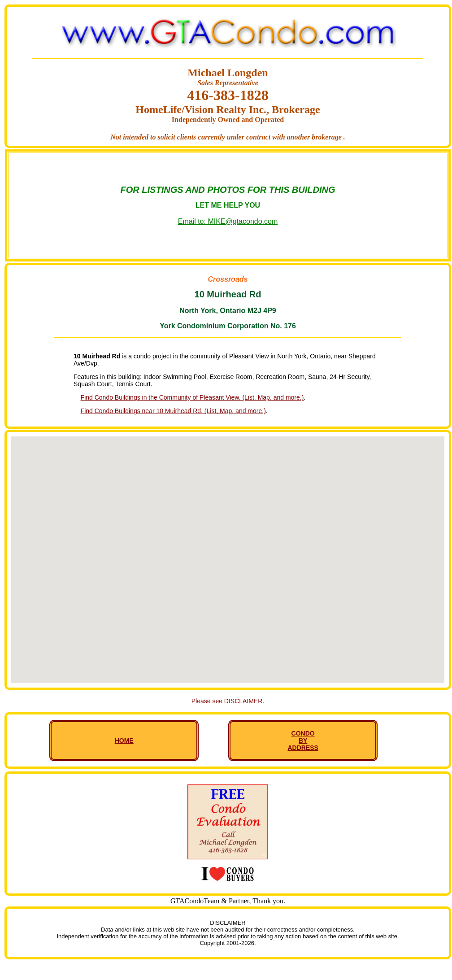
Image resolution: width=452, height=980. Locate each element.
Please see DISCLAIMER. (228, 701)
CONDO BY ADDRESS (303, 740)
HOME (124, 740)
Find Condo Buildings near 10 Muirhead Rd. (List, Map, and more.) (173, 411)
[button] (228, 551)
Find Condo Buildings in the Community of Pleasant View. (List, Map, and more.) (192, 397)
